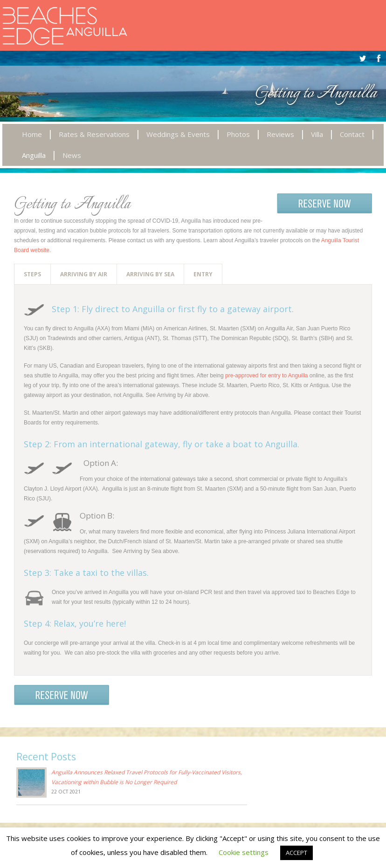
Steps (32, 274)
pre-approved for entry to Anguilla (266, 376)
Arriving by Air (84, 274)
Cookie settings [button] (244, 852)
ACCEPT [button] (296, 853)
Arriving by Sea (150, 274)
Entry (203, 274)
